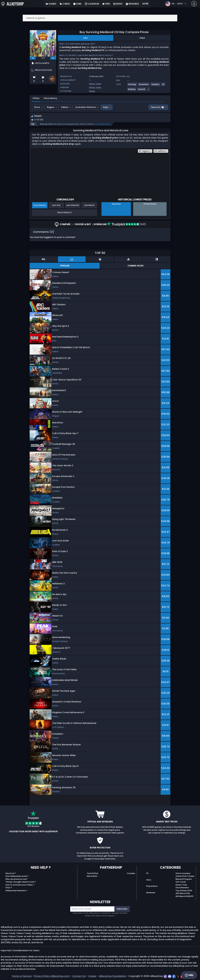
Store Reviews (182, 888)
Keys (106, 107)
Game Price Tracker (185, 877)
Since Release (40, 205)
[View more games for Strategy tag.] (132, 86)
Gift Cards (181, 882)
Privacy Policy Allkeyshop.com (52, 977)
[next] (53, 58)
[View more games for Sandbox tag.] (155, 86)
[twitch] (166, 977)
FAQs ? (9, 888)
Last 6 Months (73, 205)
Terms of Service (22, 977)
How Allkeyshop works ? (17, 877)
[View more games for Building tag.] (132, 90)
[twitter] (178, 977)
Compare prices (103, 124)
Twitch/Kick (92, 874)
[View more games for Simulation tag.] (144, 86)
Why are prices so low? (16, 879)
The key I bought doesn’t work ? (21, 882)
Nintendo (151, 893)
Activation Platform (86, 107)
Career (92, 977)
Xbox (149, 880)
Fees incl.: (157, 107)
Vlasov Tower (95, 84)
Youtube (131, 874)
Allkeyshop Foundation (112, 977)
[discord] (170, 977)
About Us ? (11, 874)
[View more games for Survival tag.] (142, 90)
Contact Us (79, 977)
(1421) (126, 225)
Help (189, 975)
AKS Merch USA (183, 894)
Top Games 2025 (184, 891)
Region (51, 107)
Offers (36, 98)
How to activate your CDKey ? (20, 885)
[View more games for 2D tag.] (163, 86)
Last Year (56, 205)
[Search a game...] (100, 18)
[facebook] (174, 977)
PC (148, 874)
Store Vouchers (183, 874)
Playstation (152, 887)
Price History (50, 98)
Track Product (65, 213)
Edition (65, 107)
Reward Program (184, 879)
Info (86, 38)
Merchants (92, 877)
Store (37, 107)
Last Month (89, 205)
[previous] (33, 58)
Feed (142, 38)
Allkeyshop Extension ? (16, 891)
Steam (92, 91)
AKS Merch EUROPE (184, 897)
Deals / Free (181, 885)
